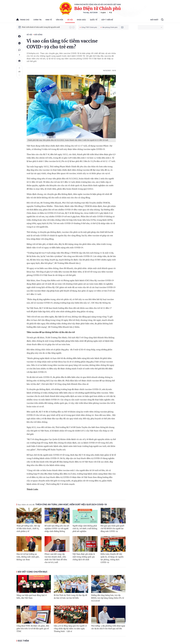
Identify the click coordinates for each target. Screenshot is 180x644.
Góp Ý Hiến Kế (107, 20)
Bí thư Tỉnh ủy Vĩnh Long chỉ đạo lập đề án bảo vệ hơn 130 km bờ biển (70, 597)
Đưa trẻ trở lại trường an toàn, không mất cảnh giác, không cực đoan (28, 557)
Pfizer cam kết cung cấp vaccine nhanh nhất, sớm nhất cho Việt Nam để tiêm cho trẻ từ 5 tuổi (56, 558)
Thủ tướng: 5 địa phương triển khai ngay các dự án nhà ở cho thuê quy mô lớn (108, 627)
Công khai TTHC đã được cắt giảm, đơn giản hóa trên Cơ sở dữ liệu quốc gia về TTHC (33, 629)
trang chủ (23, 20)
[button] (70, 27)
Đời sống (38, 35)
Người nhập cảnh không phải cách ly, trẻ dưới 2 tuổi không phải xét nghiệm (85, 529)
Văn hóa (60, 20)
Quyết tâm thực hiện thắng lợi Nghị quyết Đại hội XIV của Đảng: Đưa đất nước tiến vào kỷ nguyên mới (44, 27)
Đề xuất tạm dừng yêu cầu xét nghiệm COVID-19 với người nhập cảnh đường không (57, 529)
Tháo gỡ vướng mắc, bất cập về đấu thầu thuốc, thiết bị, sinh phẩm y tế (28, 529)
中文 (111, 12)
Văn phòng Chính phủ (109, 27)
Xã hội (70, 20)
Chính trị (37, 20)
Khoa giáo (81, 20)
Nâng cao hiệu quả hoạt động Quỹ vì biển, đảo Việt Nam (32, 597)
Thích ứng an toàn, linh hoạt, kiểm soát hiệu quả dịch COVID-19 (62, 504)
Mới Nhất (154, 20)
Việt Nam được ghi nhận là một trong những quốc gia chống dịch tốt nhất (84, 557)
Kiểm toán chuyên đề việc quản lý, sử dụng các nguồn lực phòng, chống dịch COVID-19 (112, 558)
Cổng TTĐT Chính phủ (88, 27)
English (103, 12)
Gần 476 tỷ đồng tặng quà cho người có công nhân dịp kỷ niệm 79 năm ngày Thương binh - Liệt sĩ (70, 629)
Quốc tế (94, 20)
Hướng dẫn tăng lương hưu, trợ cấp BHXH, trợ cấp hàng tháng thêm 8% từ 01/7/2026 (108, 598)
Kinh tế (49, 20)
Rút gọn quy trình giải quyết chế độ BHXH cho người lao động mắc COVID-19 (112, 529)
